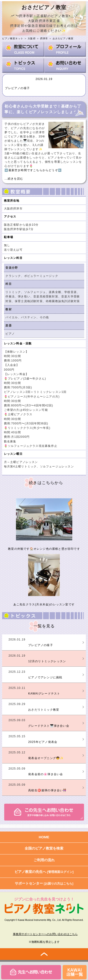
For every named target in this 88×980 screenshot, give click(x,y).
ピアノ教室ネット (13, 38)
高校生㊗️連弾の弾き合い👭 (47, 790)
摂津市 (44, 38)
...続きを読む (14, 179)
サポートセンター (44, 883)
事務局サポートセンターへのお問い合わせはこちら (45, 934)
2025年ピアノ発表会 (43, 742)
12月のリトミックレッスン (47, 661)
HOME (44, 837)
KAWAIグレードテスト (44, 694)
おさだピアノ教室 (63, 38)
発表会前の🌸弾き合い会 (46, 774)
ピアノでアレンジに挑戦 (45, 677)
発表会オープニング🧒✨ (46, 758)
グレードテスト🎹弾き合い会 (49, 726)
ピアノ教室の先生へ (44, 872)
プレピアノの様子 (17, 88)
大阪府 (32, 38)
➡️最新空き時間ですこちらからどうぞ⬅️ (33, 170)
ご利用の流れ (44, 860)
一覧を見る (44, 626)
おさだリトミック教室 (44, 710)
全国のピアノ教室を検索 (44, 848)
